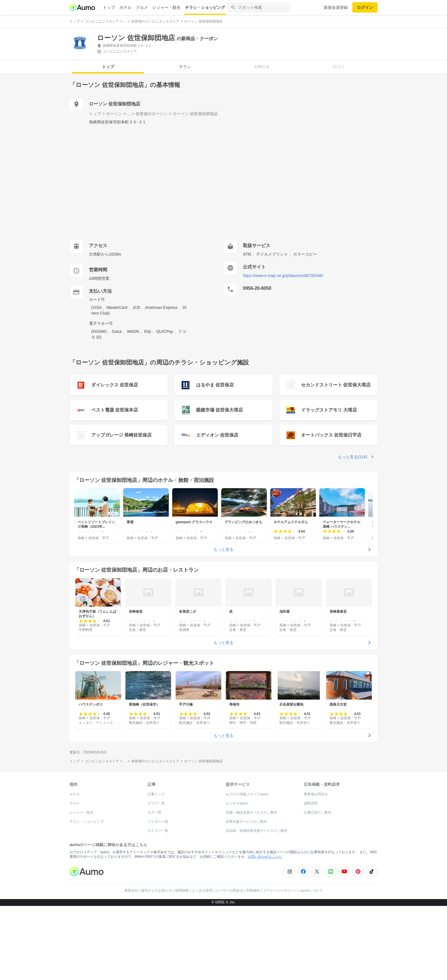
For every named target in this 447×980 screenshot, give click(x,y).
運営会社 (131, 891)
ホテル (125, 7)
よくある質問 (202, 891)
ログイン (365, 7)
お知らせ (262, 66)
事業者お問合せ (316, 794)
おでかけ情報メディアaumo (247, 794)
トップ (109, 7)
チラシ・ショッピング (205, 7)
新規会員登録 (336, 7)
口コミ (339, 66)
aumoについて (312, 891)
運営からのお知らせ (157, 891)
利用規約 (253, 891)
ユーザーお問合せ (229, 891)
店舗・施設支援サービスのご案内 (251, 812)
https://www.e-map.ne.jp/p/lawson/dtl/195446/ (283, 276)
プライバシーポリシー (280, 891)
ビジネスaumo (237, 803)
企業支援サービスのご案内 (246, 822)
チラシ (185, 67)
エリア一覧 (156, 803)
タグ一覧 (155, 812)
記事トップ (156, 794)
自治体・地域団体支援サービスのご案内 (257, 831)
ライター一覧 (158, 822)
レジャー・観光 (166, 7)
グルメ (142, 7)
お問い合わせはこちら (265, 857)
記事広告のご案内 (318, 812)
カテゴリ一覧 (158, 831)
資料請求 (311, 803)
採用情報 (182, 891)
